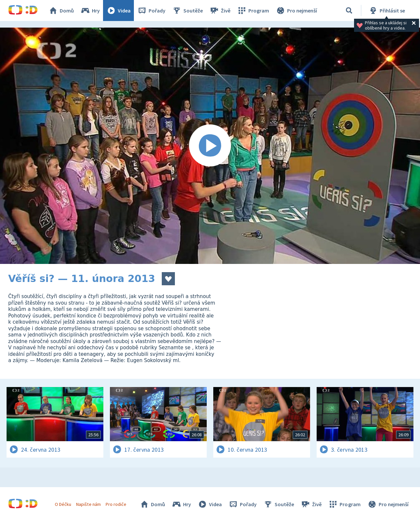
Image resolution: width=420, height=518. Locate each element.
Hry (90, 11)
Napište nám (88, 504)
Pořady (151, 11)
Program (253, 11)
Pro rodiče (116, 504)
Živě (220, 11)
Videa (118, 11)
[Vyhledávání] (349, 11)
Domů (61, 11)
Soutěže (187, 11)
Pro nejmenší (296, 11)
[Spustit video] (210, 146)
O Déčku (63, 504)
